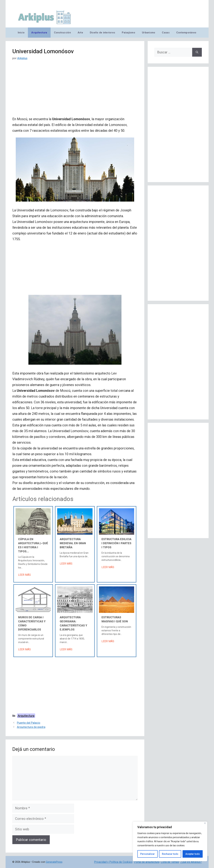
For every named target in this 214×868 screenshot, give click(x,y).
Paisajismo (128, 33)
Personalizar (148, 854)
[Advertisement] (75, 91)
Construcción (62, 33)
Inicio (21, 33)
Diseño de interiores (102, 33)
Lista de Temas (170, 862)
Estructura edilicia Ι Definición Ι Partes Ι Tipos (116, 543)
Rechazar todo (170, 854)
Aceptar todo (193, 854)
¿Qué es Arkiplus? (191, 862)
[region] (170, 841)
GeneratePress (54, 862)
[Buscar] (197, 52)
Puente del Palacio (29, 723)
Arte (80, 33)
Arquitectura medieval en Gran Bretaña (73, 543)
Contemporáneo (186, 33)
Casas (166, 33)
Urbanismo (149, 33)
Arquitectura (39, 33)
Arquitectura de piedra (31, 727)
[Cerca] (205, 823)
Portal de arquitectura (147, 862)
